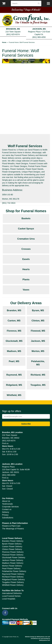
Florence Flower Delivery (13, 552)
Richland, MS (38, 375)
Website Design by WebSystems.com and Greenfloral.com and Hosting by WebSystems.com (37, 638)
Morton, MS (38, 351)
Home (4, 42)
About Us (6, 501)
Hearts (26, 269)
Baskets (26, 218)
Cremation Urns (26, 239)
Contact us (7, 509)
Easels (26, 259)
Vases (26, 290)
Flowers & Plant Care (11, 526)
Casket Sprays (26, 229)
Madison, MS (14, 351)
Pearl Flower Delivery (11, 569)
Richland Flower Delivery (13, 577)
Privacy (5, 515)
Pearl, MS (14, 361)
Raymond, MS (14, 375)
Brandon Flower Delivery (13, 541)
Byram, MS (38, 310)
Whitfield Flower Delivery (13, 585)
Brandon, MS (14, 310)
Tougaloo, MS (38, 385)
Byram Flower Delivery (12, 544)
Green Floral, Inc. (26, 20)
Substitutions (8, 518)
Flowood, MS (38, 331)
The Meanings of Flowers (13, 529)
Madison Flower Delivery (13, 563)
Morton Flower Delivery (12, 566)
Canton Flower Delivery (12, 546)
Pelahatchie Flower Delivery (14, 571)
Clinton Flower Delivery (12, 549)
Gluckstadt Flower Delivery (14, 558)
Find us (5, 443)
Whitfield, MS (14, 395)
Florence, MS (14, 331)
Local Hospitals (9, 599)
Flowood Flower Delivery (13, 555)
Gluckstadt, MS (14, 341)
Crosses (26, 249)
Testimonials (7, 504)
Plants (26, 280)
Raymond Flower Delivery (13, 574)
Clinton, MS (38, 321)
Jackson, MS (38, 341)
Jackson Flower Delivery (13, 560)
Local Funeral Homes (11, 596)
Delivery (6, 512)
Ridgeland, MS (14, 385)
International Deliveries (12, 593)
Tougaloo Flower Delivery (13, 582)
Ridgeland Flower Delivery (13, 580)
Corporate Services (10, 507)
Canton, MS (14, 321)
